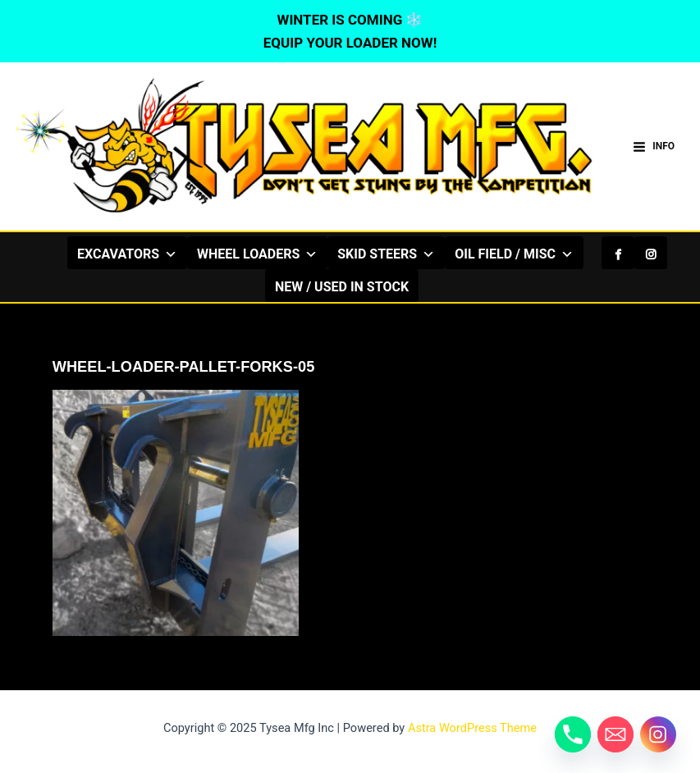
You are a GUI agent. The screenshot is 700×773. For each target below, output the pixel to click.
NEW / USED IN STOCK (342, 287)
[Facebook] (618, 253)
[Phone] (573, 734)
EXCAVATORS (127, 254)
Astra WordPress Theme (472, 728)
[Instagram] (651, 253)
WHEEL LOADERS (257, 254)
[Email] (615, 734)
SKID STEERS (386, 254)
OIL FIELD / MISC (514, 254)
